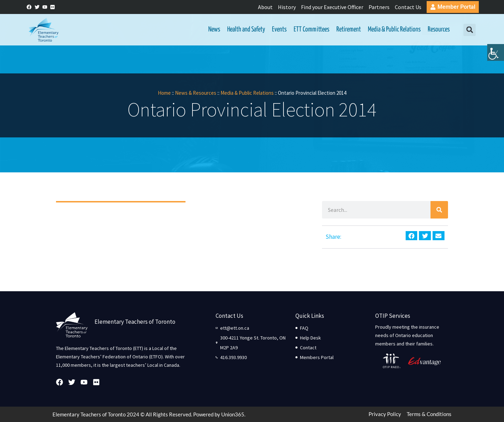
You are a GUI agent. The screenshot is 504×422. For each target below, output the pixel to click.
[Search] (439, 210)
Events (279, 30)
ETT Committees (311, 30)
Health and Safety (246, 30)
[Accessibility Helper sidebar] (496, 54)
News (214, 30)
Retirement (349, 30)
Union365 (233, 414)
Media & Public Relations (394, 30)
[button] (470, 30)
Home (164, 93)
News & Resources (196, 93)
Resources (439, 30)
